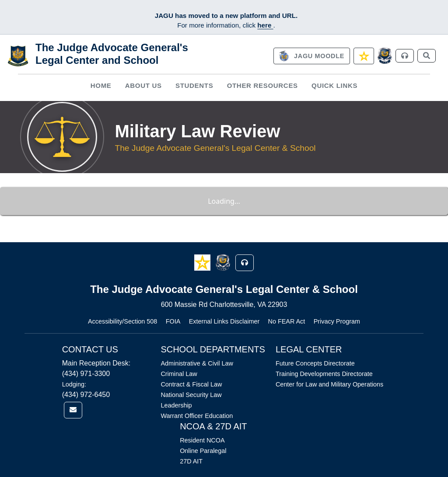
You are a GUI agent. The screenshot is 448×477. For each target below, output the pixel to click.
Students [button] (194, 85)
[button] (203, 262)
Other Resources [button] (262, 85)
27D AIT (191, 461)
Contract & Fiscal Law (191, 384)
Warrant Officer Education (197, 416)
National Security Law (191, 395)
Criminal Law (179, 374)
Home (101, 85)
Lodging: (74, 384)
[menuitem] (101, 86)
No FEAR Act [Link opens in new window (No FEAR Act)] (287, 321)
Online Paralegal (203, 451)
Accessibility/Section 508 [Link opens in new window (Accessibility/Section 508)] (122, 321)
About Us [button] (143, 85)
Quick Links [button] (334, 85)
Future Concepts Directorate (315, 363)
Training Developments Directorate (324, 374)
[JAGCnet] (385, 56)
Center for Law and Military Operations (329, 384)
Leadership (176, 405)
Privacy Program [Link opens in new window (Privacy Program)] (337, 321)
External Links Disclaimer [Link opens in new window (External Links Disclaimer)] (224, 321)
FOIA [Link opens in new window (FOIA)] (173, 321)
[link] (311, 56)
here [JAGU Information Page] (265, 25)
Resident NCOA (202, 440)
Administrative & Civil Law (197, 363)
